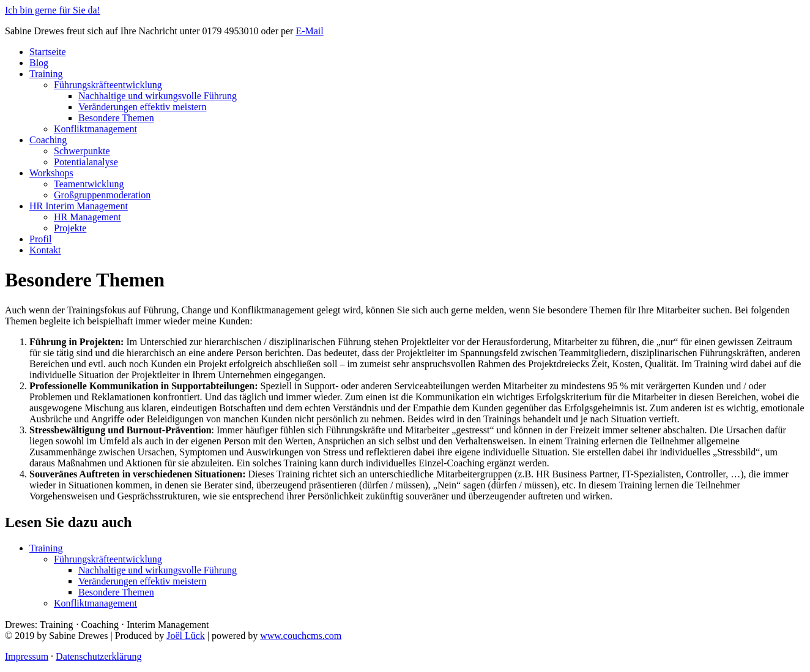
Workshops (51, 173)
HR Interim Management (79, 206)
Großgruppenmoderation (102, 195)
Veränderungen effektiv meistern (142, 107)
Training (46, 74)
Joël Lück (186, 636)
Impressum (27, 656)
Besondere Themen (116, 118)
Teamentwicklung (89, 184)
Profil (40, 239)
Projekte (70, 228)
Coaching (48, 140)
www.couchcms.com (301, 636)
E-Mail (309, 31)
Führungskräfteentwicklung (108, 85)
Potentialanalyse (86, 162)
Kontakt (45, 250)
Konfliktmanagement (95, 129)
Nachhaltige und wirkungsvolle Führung (158, 96)
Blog (39, 63)
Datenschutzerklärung (98, 656)
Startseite (48, 52)
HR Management (87, 217)
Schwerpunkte (82, 151)
